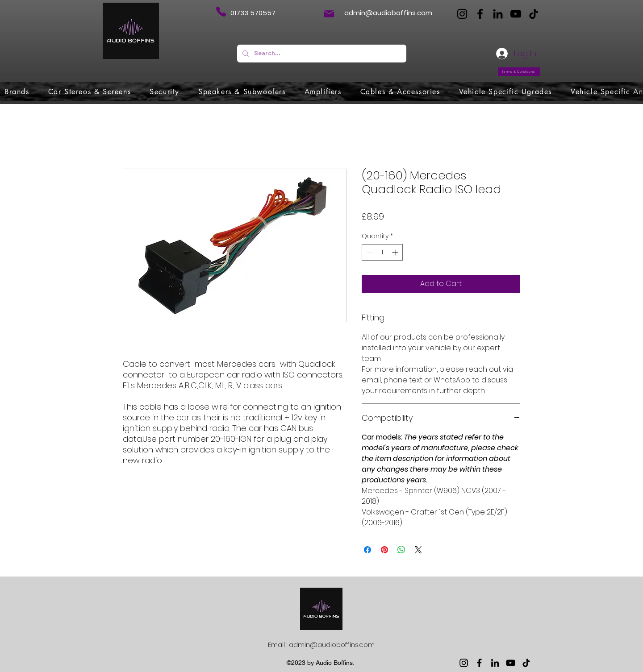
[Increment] (396, 252)
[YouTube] (516, 14)
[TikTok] (534, 14)
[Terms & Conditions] (519, 72)
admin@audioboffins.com (388, 13)
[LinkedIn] (498, 14)
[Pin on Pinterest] (384, 550)
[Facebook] (480, 14)
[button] (17, 91)
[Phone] (221, 12)
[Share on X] (418, 550)
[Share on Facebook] (367, 550)
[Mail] (329, 14)
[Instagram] (462, 14)
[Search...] (321, 54)
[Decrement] (369, 252)
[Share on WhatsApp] (401, 550)
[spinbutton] (382, 252)
